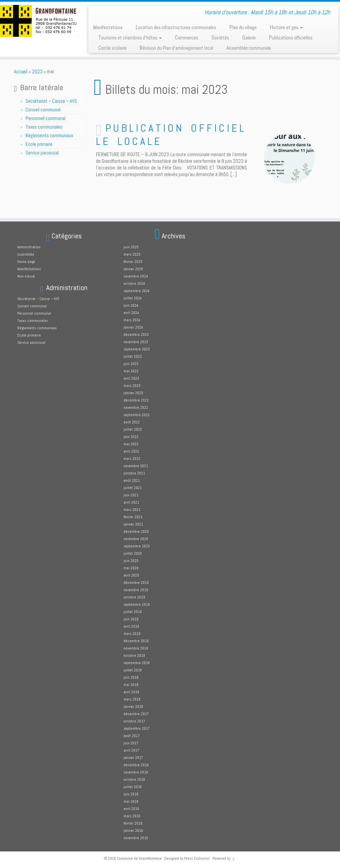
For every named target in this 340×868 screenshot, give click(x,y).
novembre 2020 (136, 539)
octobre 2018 (134, 655)
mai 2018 (131, 685)
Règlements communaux (49, 135)
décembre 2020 (136, 531)
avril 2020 (131, 575)
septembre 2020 (137, 546)
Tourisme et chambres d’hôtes (130, 37)
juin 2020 (131, 561)
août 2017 (132, 736)
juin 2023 (131, 364)
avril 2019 (131, 626)
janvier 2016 (133, 831)
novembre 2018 (136, 648)
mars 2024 (132, 320)
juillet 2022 (133, 429)
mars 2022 (132, 459)
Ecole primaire (39, 144)
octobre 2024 (134, 283)
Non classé (26, 276)
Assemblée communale (249, 48)
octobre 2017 (134, 721)
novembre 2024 (136, 276)
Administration (29, 247)
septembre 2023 (137, 349)
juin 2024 (131, 305)
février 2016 (133, 823)
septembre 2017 (137, 728)
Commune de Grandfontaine (139, 858)
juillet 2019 (133, 612)
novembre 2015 (136, 838)
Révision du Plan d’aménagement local (176, 48)
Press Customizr (197, 858)
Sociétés (220, 37)
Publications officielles (291, 37)
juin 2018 (131, 677)
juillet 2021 (133, 488)
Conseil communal (43, 110)
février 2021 (133, 517)
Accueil (21, 71)
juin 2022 (131, 437)
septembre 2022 (137, 415)
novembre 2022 (136, 407)
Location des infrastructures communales (176, 27)
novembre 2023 (136, 342)
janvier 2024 (133, 327)
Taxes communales (44, 127)
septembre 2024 (136, 291)
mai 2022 (131, 444)
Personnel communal (46, 118)
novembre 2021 (136, 466)
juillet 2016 (133, 787)
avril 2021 (131, 502)
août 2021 (132, 480)
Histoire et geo (286, 27)
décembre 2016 (136, 765)
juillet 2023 (133, 356)
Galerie (249, 37)
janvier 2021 (133, 524)
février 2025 (133, 262)
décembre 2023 (136, 335)
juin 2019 (131, 619)
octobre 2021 (134, 473)
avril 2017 (131, 750)
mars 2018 (132, 699)
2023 (37, 71)
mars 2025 (132, 254)
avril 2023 (131, 378)
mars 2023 (132, 386)
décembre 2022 (136, 400)
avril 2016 (131, 809)
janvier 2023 (133, 393)
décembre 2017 (136, 714)
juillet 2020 (133, 553)
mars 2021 (132, 510)
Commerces (187, 37)
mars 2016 (132, 816)
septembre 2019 (137, 604)
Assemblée (26, 254)
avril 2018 (131, 692)
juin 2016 (131, 794)
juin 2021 (131, 495)
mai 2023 (131, 371)
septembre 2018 (137, 663)
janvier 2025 (133, 269)
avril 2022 (131, 451)
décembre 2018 (136, 641)
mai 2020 (131, 568)
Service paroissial (42, 153)
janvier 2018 (133, 707)
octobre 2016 (134, 779)
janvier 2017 (133, 758)
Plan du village (243, 27)
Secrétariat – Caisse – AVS (51, 101)
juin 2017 (131, 743)
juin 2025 (131, 247)
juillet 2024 (132, 298)
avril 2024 (131, 313)
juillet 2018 (133, 670)
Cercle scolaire (112, 48)
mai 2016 (131, 801)
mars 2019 (132, 634)
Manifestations (108, 27)
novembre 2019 (136, 590)
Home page (26, 262)
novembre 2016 (136, 772)
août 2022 (132, 422)
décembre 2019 (136, 583)
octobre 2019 (134, 597)
